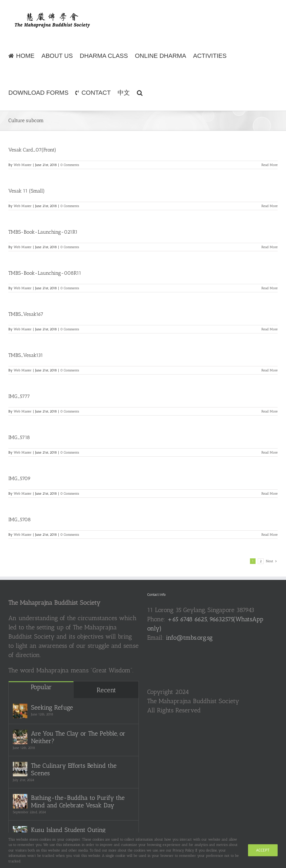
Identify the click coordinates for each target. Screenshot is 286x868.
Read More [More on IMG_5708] (270, 535)
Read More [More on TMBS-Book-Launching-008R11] (270, 288)
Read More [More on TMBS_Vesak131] (270, 370)
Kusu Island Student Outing (68, 830)
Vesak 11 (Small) (27, 191)
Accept (263, 850)
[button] (140, 92)
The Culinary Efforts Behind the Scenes (74, 769)
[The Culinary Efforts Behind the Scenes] (20, 769)
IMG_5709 (20, 478)
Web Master (23, 165)
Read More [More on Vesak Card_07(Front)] (270, 165)
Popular (41, 687)
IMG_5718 (19, 437)
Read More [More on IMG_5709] (270, 494)
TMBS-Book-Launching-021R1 (43, 232)
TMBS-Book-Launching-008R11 (45, 273)
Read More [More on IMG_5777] (270, 411)
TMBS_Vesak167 (26, 314)
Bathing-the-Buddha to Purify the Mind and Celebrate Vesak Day (78, 801)
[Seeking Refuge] (20, 711)
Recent (106, 690)
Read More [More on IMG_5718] (270, 452)
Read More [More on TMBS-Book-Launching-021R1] (270, 247)
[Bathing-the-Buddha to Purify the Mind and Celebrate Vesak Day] (20, 801)
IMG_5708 (20, 520)
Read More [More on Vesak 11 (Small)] (270, 206)
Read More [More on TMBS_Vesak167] (270, 329)
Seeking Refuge (52, 707)
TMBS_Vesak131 (26, 355)
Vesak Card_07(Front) (32, 150)
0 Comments (70, 165)
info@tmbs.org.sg (189, 638)
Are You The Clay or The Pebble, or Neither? (78, 737)
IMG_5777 (19, 396)
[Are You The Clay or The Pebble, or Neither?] (20, 737)
